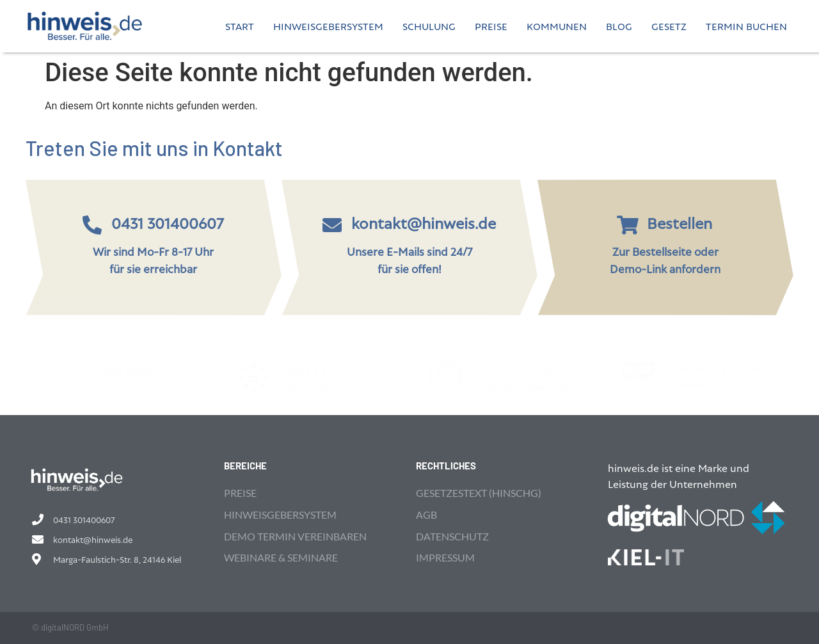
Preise (491, 26)
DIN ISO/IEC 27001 (521, 370)
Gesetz (669, 26)
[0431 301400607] (92, 225)
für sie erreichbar (153, 268)
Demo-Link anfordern (665, 268)
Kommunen (557, 26)
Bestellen (680, 223)
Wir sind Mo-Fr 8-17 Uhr (153, 251)
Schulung (429, 26)
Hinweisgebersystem (328, 26)
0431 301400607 (168, 223)
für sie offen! (409, 268)
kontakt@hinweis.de (424, 223)
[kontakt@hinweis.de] (332, 225)
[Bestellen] (628, 225)
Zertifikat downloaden (529, 386)
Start (240, 26)
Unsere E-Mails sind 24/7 (409, 251)
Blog (619, 26)
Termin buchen (746, 26)
